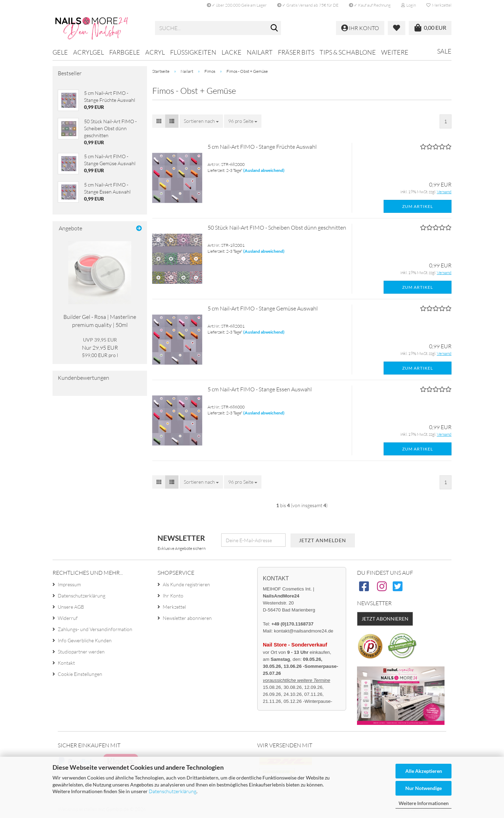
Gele (60, 52)
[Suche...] (274, 28)
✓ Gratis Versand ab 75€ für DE (308, 5)
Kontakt (66, 663)
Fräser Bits (296, 52)
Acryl (155, 52)
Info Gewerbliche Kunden (85, 640)
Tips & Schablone (348, 52)
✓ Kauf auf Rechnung (370, 5)
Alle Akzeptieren (424, 771)
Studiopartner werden (81, 652)
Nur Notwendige (423, 788)
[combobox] (201, 121)
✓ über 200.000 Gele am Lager (237, 5)
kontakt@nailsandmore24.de (304, 631)
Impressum (69, 584)
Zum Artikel (418, 206)
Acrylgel (89, 52)
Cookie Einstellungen (80, 674)
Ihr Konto (173, 596)
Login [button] (408, 5)
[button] (159, 121)
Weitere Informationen (424, 803)
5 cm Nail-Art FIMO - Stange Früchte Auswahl (262, 147)
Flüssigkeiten (193, 52)
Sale (444, 51)
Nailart (260, 52)
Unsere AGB (71, 607)
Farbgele (125, 52)
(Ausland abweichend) (264, 170)
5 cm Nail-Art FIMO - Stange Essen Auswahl (260, 389)
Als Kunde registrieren (186, 584)
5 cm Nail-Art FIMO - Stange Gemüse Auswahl (263, 308)
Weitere (395, 52)
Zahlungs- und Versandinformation (95, 629)
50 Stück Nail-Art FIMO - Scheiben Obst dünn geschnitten (277, 228)
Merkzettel (439, 5)
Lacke (232, 52)
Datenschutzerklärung (173, 791)
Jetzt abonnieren (385, 619)
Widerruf (68, 618)
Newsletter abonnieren (187, 618)
